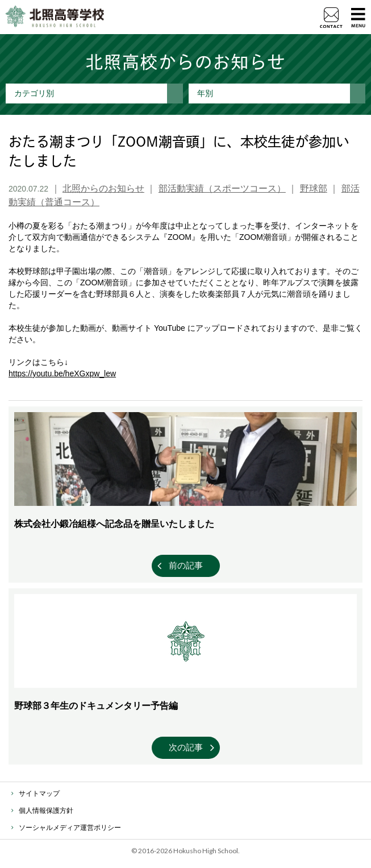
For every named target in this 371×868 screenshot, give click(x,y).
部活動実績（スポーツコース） (222, 188)
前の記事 (186, 565)
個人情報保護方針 (46, 811)
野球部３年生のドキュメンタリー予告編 (96, 706)
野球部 (314, 188)
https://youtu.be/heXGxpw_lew (62, 373)
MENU (358, 17)
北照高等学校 (55, 17)
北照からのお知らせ (103, 188)
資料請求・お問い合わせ (331, 18)
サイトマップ (39, 794)
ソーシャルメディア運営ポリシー (70, 828)
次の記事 (186, 747)
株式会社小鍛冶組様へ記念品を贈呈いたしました (114, 524)
